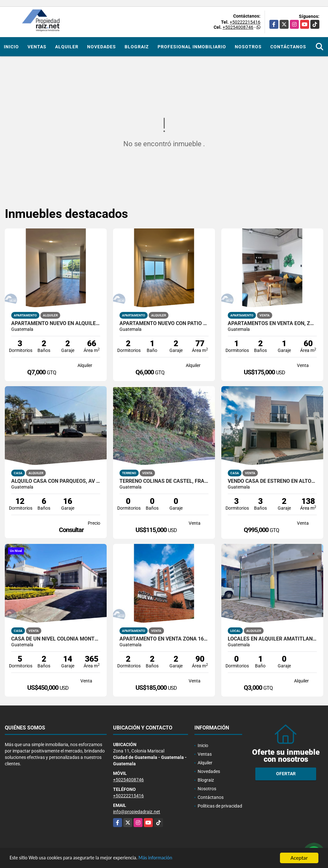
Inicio (11, 47)
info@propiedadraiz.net (137, 812)
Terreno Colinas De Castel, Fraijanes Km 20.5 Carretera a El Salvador (164, 481)
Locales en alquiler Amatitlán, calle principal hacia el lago (272, 639)
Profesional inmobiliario (192, 47)
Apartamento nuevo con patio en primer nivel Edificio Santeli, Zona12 (164, 323)
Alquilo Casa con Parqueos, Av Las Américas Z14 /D (56, 481)
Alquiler (67, 47)
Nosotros (248, 47)
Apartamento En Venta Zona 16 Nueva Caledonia (164, 639)
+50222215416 (245, 22)
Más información (171, 859)
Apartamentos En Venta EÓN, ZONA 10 (272, 323)
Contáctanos (288, 47)
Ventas (37, 47)
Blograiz (137, 47)
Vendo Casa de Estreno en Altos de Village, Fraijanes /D (272, 481)
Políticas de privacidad (220, 806)
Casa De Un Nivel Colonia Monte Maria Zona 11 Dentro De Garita (56, 639)
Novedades (102, 47)
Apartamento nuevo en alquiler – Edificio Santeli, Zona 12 (56, 323)
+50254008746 (238, 27)
